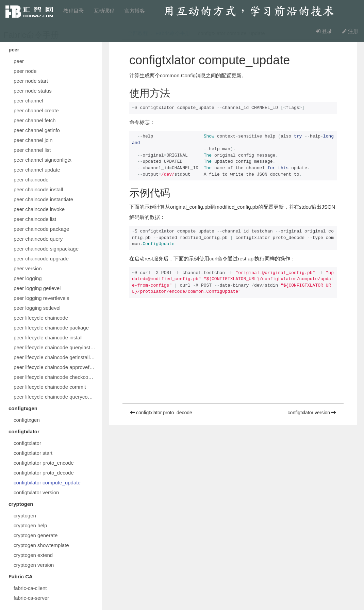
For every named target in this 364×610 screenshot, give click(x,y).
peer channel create (36, 110)
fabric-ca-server (31, 598)
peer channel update (37, 170)
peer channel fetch (35, 120)
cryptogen (25, 516)
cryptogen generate (36, 535)
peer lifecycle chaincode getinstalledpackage (56, 357)
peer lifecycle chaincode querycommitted (56, 397)
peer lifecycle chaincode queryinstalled (56, 347)
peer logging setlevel (37, 308)
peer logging (28, 278)
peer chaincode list (35, 219)
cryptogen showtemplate (41, 545)
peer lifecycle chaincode (41, 318)
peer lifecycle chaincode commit (50, 387)
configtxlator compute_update (47, 483)
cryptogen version (34, 565)
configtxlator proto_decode (44, 473)
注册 (350, 31)
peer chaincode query (38, 239)
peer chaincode (31, 180)
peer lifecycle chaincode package (51, 328)
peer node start (31, 81)
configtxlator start (33, 453)
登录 (324, 31)
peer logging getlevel (37, 288)
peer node (25, 71)
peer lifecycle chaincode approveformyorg (56, 367)
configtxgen (27, 420)
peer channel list (32, 150)
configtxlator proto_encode (44, 463)
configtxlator (27, 443)
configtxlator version (36, 492)
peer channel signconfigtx (43, 160)
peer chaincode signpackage (46, 249)
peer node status (33, 91)
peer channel (28, 101)
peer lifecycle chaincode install (48, 338)
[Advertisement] (233, 356)
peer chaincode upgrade (41, 259)
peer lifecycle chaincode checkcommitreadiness (56, 377)
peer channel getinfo (37, 130)
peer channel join (33, 140)
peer (19, 61)
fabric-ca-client (30, 588)
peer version (28, 268)
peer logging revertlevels (41, 298)
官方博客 (135, 11)
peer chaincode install (38, 189)
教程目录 (73, 11)
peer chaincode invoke (39, 209)
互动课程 (104, 11)
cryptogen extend (33, 555)
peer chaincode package (41, 229)
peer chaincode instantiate (43, 199)
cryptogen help (30, 525)
